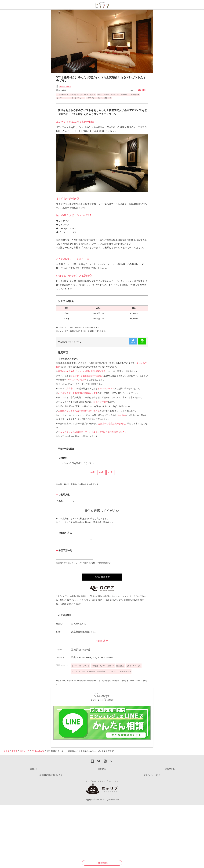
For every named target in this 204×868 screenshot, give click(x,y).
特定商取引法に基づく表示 (51, 775)
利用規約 (102, 769)
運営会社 (34, 769)
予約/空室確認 (102, 863)
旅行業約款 (170, 769)
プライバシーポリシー (153, 775)
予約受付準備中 (102, 577)
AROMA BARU (65, 86)
